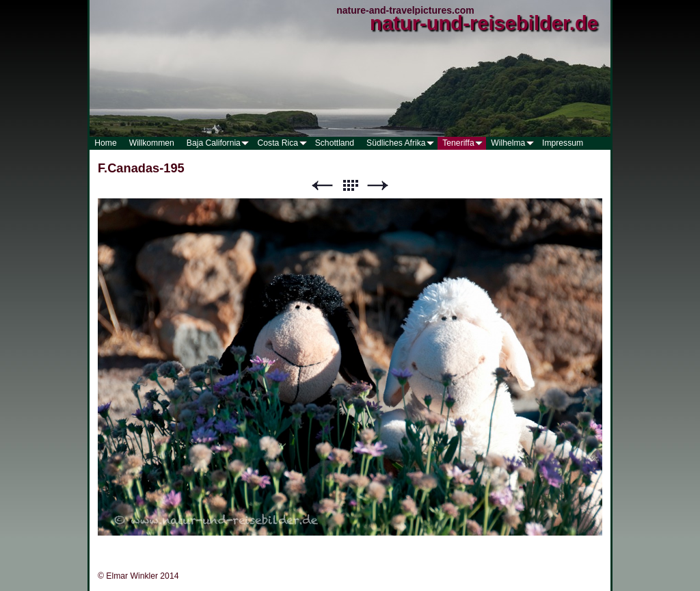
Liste (350, 186)
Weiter (378, 186)
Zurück (322, 186)
